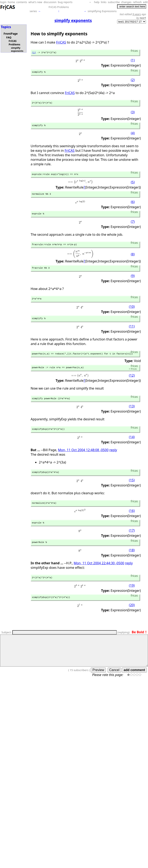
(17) (132, 542)
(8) (133, 259)
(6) (133, 206)
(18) (132, 562)
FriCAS (61, 42)
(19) (132, 598)
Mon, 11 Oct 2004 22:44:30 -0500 (99, 575)
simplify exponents (17, 49)
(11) (132, 333)
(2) (133, 81)
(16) (132, 522)
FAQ (9, 37)
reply (113, 460)
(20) (132, 619)
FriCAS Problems (59, 7)
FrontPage (10, 34)
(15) (132, 490)
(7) (133, 226)
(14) (132, 447)
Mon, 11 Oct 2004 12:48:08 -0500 (83, 460)
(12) (132, 384)
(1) (34, 53)
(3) (133, 114)
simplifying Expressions (102, 11)
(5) (133, 185)
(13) (132, 415)
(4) (133, 136)
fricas (133, 377)
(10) (132, 313)
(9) (133, 282)
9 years (137, 14)
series (33, 11)
